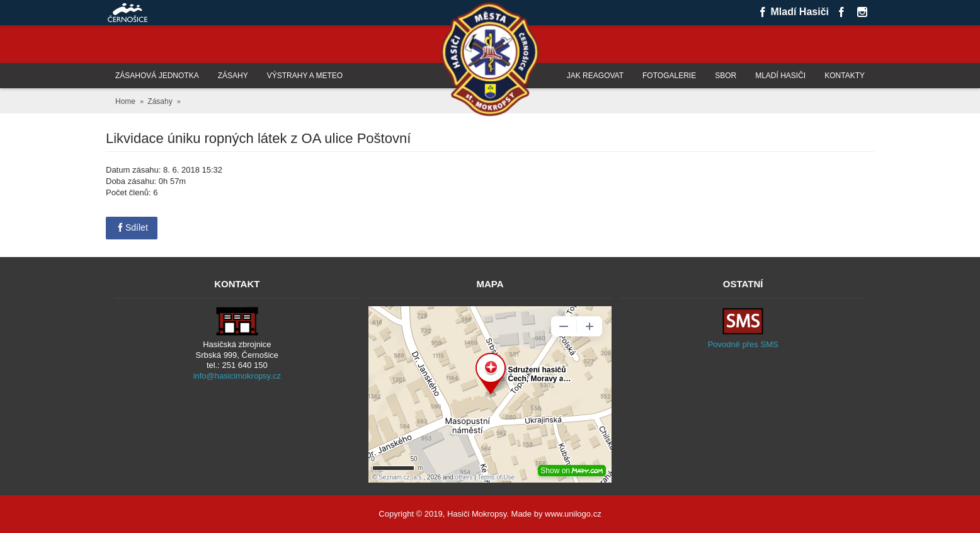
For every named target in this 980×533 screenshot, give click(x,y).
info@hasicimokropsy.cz (237, 376)
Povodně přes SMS (743, 344)
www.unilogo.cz (573, 514)
